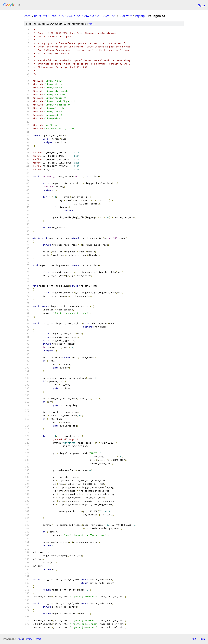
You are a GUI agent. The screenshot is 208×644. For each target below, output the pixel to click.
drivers (127, 16)
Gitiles (20, 639)
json (202, 639)
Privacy (28, 639)
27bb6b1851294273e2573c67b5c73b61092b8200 (83, 16)
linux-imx (40, 16)
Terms (38, 639)
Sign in (201, 5)
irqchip (140, 16)
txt (194, 639)
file (91, 24)
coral (28, 16)
